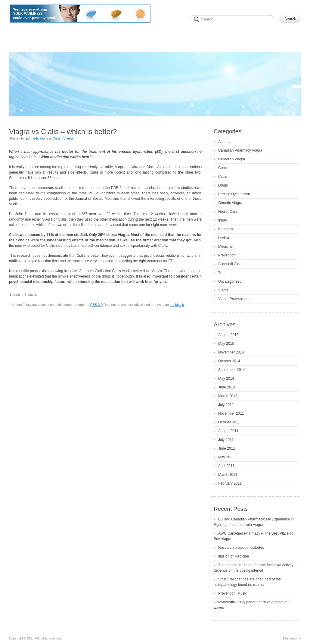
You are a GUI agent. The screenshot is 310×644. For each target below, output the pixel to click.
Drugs (223, 185)
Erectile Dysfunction (234, 194)
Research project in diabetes (241, 548)
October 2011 (229, 422)
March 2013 (228, 396)
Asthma (224, 142)
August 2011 (228, 431)
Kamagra (226, 229)
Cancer (224, 168)
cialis (17, 294)
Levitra (224, 238)
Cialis (57, 138)
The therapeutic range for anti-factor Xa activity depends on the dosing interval (253, 568)
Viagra (68, 138)
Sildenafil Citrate (231, 264)
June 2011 (227, 448)
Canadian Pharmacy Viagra (240, 150)
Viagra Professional (234, 299)
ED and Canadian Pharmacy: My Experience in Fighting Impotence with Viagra (254, 522)
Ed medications (37, 138)
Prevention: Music (232, 593)
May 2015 (226, 344)
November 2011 (231, 413)
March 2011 (228, 475)
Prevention (227, 255)
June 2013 (227, 387)
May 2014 (226, 379)
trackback (177, 305)
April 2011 (226, 466)
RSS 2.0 (96, 305)
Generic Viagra (230, 203)
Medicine (225, 247)
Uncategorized (230, 281)
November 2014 (231, 352)
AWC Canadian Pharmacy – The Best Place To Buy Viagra (254, 536)
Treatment (226, 273)
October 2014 (229, 361)
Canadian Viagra (232, 159)
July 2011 (226, 440)
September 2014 (232, 370)
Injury (223, 220)
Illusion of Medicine (234, 556)
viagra (32, 294)
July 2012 (226, 405)
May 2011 (226, 457)
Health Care (228, 212)
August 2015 (228, 335)
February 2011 (230, 483)
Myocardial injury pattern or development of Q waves (253, 605)
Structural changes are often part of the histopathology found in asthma (247, 582)
